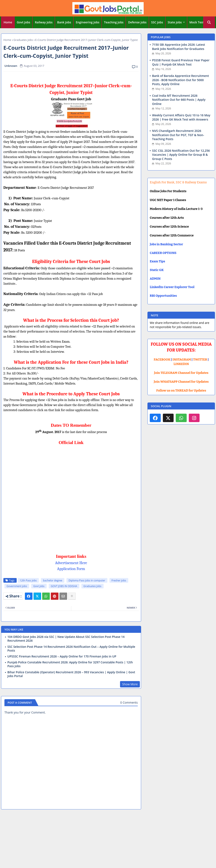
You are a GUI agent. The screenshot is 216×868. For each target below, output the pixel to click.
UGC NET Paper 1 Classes (168, 200)
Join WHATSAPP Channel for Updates (181, 382)
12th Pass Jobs (28, 580)
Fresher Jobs (119, 580)
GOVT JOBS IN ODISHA (64, 586)
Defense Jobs (137, 22)
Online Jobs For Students (168, 191)
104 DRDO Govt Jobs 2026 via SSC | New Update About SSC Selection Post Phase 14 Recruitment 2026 (66, 639)
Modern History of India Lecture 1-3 (176, 209)
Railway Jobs (44, 22)
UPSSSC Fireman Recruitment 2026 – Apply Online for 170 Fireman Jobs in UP (62, 656)
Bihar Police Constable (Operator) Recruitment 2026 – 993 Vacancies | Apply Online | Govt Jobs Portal (71, 674)
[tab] (8, 22)
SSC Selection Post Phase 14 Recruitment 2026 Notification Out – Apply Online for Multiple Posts (71, 649)
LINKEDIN (181, 364)
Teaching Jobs (114, 22)
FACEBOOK (162, 360)
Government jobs (17, 586)
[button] (209, 22)
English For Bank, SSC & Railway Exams (178, 182)
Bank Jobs (64, 22)
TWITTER (200, 360)
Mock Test (197, 22)
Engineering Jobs (88, 22)
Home (8, 22)
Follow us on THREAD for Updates (181, 390)
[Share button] (72, 596)
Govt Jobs (24, 22)
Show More (130, 684)
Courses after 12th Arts (167, 218)
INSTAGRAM (182, 360)
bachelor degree (53, 580)
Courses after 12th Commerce (172, 235)
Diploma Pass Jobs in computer (87, 580)
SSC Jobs (157, 22)
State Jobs (175, 22)
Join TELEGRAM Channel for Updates (181, 373)
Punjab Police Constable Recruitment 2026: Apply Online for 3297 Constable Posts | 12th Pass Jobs (70, 664)
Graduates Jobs (23, 40)
